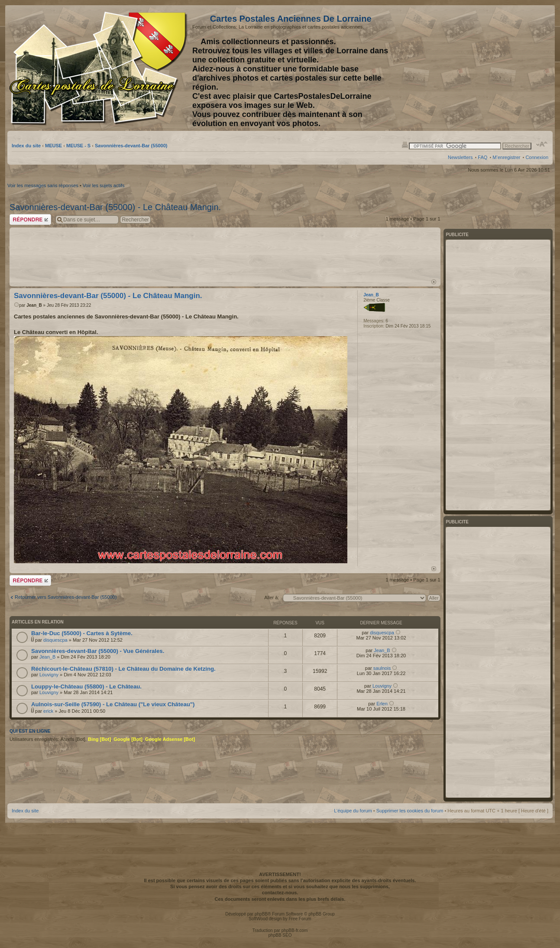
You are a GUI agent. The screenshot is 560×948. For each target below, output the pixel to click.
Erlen (382, 704)
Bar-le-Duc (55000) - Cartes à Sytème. (82, 633)
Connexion (537, 157)
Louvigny (49, 675)
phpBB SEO (280, 935)
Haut (434, 282)
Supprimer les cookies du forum (410, 811)
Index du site (26, 146)
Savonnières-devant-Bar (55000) (131, 146)
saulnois (382, 668)
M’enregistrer (506, 157)
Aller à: (272, 597)
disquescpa (55, 640)
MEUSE (53, 146)
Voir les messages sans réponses (43, 185)
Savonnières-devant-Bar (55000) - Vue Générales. (98, 651)
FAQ (482, 157)
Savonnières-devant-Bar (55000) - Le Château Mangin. (115, 207)
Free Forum (300, 919)
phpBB (261, 914)
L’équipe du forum (353, 811)
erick (48, 711)
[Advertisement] (480, 68)
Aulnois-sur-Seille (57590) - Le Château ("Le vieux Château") (113, 704)
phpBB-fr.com (295, 930)
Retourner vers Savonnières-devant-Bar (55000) (66, 597)
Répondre (30, 219)
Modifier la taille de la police (542, 144)
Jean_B (34, 305)
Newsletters (460, 157)
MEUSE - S (78, 146)
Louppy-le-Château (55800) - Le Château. (86, 687)
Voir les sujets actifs (104, 185)
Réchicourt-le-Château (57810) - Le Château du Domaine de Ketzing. (123, 669)
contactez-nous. (280, 893)
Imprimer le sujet (405, 144)
